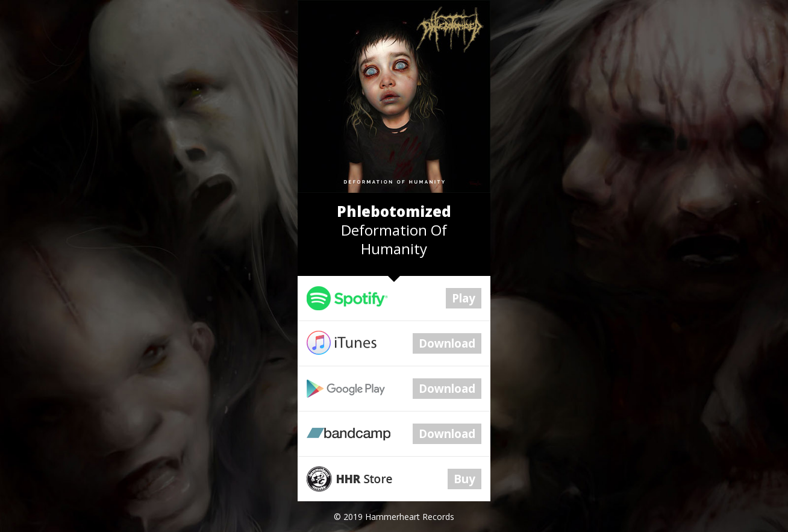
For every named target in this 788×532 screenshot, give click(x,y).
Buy (464, 479)
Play (464, 298)
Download (447, 343)
